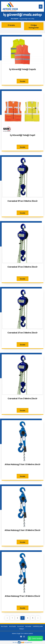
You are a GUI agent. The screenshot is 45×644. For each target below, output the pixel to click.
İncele (23, 81)
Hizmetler (28, 626)
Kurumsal (21, 626)
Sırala (11, 25)
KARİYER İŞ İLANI (38, 626)
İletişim (22, 629)
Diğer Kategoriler (34, 26)
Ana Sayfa (14, 19)
